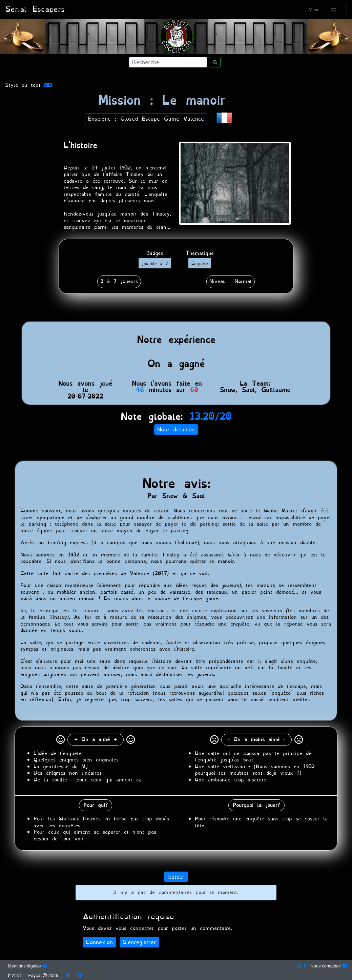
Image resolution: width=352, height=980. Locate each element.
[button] (224, 117)
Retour (176, 877)
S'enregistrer (139, 942)
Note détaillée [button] (176, 430)
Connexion (99, 942)
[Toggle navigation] (325, 9)
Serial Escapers (35, 9)
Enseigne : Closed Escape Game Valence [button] (146, 119)
